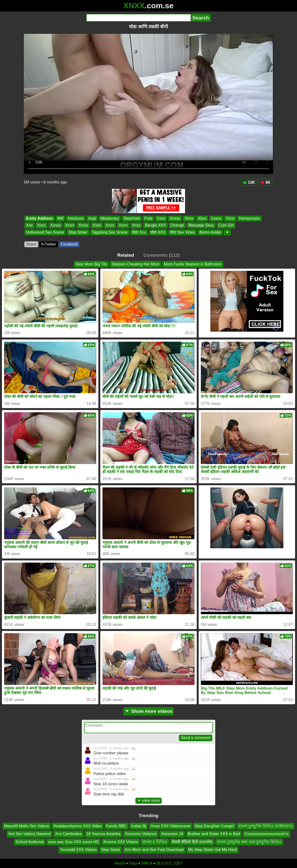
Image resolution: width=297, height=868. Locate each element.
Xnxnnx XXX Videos (121, 842)
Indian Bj (139, 826)
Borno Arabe (210, 232)
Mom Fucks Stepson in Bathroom (193, 264)
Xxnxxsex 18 (172, 834)
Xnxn (70, 225)
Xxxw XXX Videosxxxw (170, 826)
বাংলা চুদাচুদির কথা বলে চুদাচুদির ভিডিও (249, 842)
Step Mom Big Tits (91, 264)
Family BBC (116, 826)
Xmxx (83, 225)
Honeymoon (250, 218)
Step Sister (111, 850)
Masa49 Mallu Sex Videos (27, 826)
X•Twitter (49, 244)
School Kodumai (30, 842)
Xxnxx (56, 225)
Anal (92, 218)
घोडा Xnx (139, 232)
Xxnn (123, 225)
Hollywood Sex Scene (45, 232)
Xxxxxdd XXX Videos (78, 850)
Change (177, 225)
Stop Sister (78, 232)
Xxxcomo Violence (141, 834)
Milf (60, 218)
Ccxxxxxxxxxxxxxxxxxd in (266, 834)
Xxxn (97, 225)
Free (148, 218)
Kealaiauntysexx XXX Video (78, 826)
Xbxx (202, 218)
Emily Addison (40, 218)
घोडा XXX (158, 232)
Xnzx (110, 225)
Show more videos (149, 711)
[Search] (138, 18)
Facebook (69, 244)
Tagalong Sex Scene (110, 232)
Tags (133, 863)
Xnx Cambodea (68, 834)
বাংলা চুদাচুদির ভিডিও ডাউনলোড (266, 826)
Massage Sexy (201, 225)
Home (120, 863)
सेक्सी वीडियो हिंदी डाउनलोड (192, 842)
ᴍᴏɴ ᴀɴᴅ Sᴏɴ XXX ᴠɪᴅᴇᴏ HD (74, 842)
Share (31, 244)
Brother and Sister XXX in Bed (214, 834)
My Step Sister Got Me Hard (213, 850)
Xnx (29, 225)
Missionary (110, 218)
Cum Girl (226, 225)
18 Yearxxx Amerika (103, 834)
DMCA (147, 863)
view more (148, 800)
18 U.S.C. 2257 (169, 863)
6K (265, 182)
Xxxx (161, 218)
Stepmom (132, 218)
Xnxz (136, 225)
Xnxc (42, 225)
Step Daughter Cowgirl (214, 826)
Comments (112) (162, 255)
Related (126, 255)
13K (249, 182)
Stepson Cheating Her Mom (135, 264)
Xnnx (189, 218)
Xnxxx (175, 218)
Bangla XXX (155, 225)
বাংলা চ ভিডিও (155, 842)
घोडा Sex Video (182, 232)
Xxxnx (216, 218)
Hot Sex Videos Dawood (30, 834)
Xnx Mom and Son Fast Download (154, 850)
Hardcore (76, 218)
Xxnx (230, 218)
